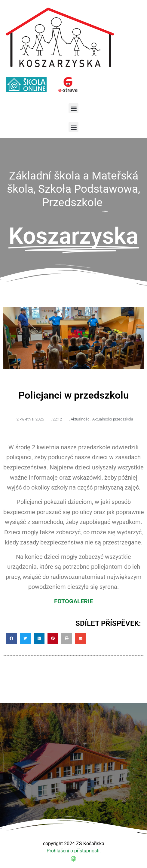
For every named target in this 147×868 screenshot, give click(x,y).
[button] (73, 108)
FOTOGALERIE (73, 601)
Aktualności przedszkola (113, 419)
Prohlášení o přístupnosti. (74, 851)
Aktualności (81, 419)
